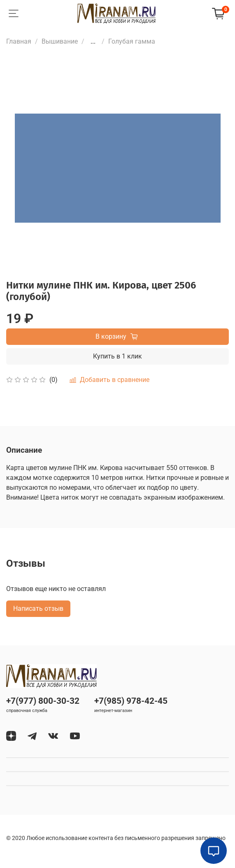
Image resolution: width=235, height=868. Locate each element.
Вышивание (60, 41)
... (93, 42)
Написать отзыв (38, 609)
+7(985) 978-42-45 (131, 701)
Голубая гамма (132, 41)
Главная (19, 41)
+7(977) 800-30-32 (43, 701)
